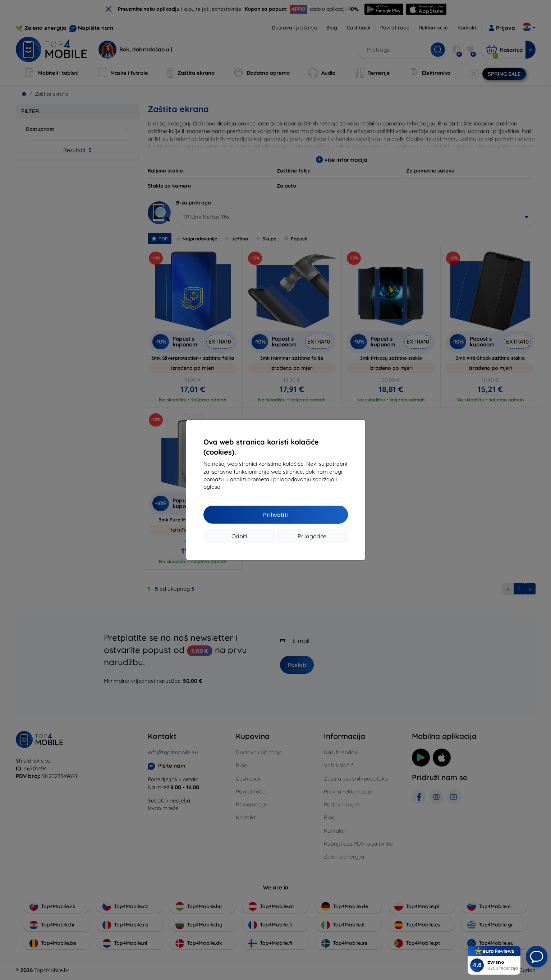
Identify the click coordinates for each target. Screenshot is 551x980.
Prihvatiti (275, 515)
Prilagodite (312, 536)
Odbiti (239, 536)
